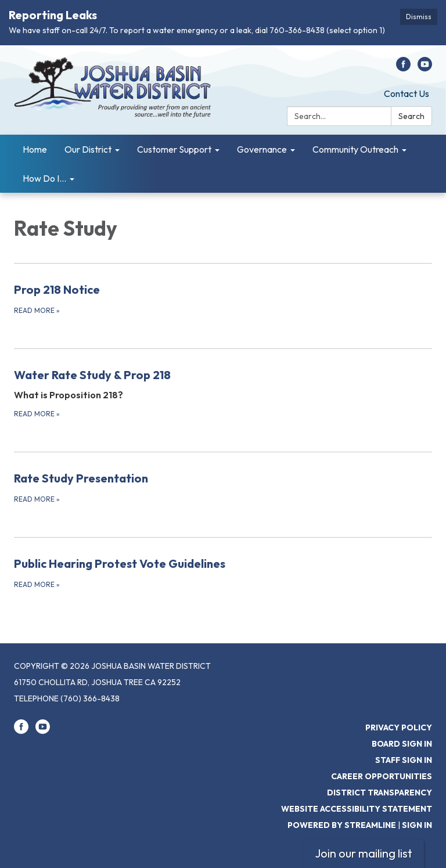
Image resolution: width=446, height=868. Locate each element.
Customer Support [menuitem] (174, 149)
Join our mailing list (364, 853)
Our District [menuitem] (88, 149)
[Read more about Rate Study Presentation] (223, 487)
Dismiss (419, 17)
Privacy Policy (399, 727)
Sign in (417, 825)
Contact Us (407, 93)
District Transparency (380, 793)
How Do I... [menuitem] (44, 178)
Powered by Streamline (342, 825)
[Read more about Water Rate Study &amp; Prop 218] (223, 393)
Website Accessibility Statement (357, 809)
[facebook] (403, 68)
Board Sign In (402, 744)
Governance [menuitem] (262, 149)
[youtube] (425, 68)
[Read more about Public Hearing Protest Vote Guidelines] (223, 572)
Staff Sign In (404, 760)
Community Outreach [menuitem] (355, 149)
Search (411, 116)
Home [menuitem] (35, 149)
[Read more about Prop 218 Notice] (223, 298)
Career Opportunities (382, 776)
